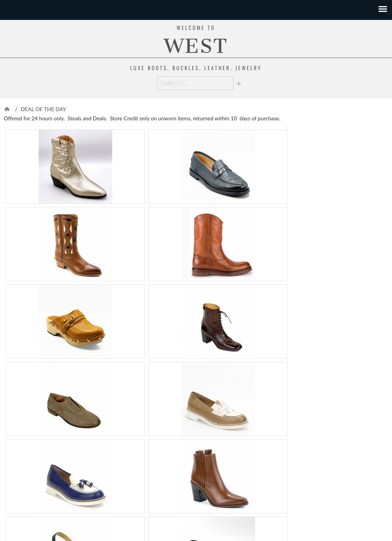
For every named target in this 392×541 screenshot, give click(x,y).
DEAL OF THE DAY (43, 109)
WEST (196, 46)
